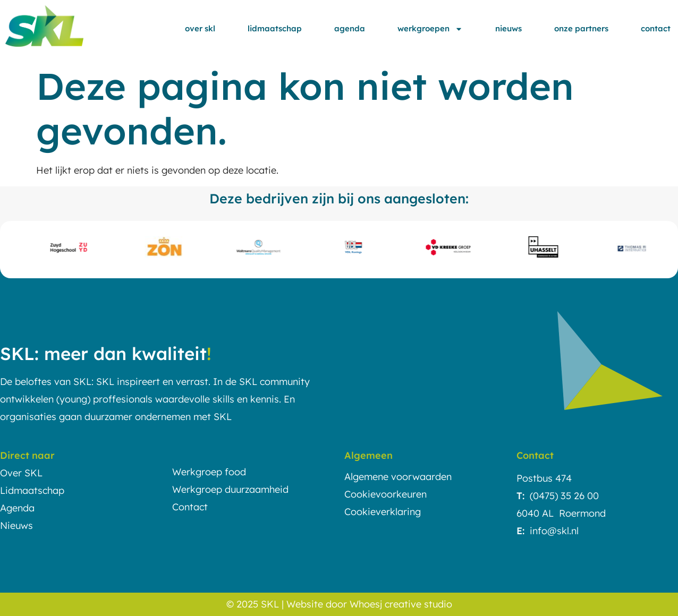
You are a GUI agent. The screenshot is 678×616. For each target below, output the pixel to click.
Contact (656, 28)
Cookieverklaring (383, 512)
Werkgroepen (430, 29)
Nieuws (509, 28)
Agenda (350, 28)
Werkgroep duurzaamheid (230, 489)
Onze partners (581, 28)
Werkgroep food (209, 472)
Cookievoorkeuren (385, 494)
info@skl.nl (554, 531)
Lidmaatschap (275, 28)
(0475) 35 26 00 (564, 496)
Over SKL (200, 28)
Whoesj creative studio (401, 604)
